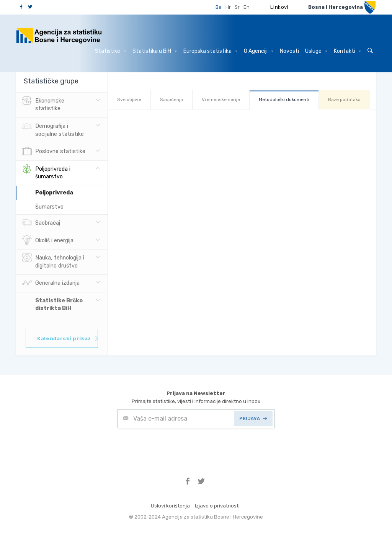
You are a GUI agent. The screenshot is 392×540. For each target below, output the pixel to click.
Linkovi (279, 7)
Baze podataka (344, 100)
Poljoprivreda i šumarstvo (46, 172)
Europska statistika (210, 51)
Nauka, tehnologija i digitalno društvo (53, 261)
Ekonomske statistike (43, 104)
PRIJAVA (253, 418)
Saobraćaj (41, 223)
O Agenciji (259, 51)
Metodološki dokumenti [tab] (284, 100)
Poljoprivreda (54, 193)
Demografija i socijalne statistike (53, 129)
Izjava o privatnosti (217, 506)
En (247, 7)
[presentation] (176, 447)
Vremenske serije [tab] (221, 100)
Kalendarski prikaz (68, 339)
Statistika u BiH (155, 51)
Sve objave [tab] (129, 100)
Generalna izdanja (51, 283)
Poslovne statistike (54, 152)
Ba (219, 7)
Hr (228, 7)
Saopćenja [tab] (171, 100)
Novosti (289, 51)
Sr (237, 7)
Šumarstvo (49, 207)
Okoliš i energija (48, 241)
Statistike (110, 51)
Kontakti (347, 51)
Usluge (316, 51)
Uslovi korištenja (170, 506)
